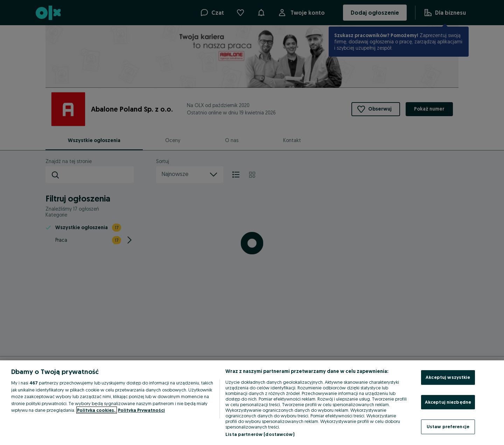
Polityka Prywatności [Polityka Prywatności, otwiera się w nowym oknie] (141, 410)
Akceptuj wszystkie (448, 377)
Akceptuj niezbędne (448, 402)
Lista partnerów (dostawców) (260, 434)
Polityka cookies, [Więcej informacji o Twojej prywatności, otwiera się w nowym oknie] (97, 410)
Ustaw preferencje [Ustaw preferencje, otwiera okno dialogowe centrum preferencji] (448, 426)
